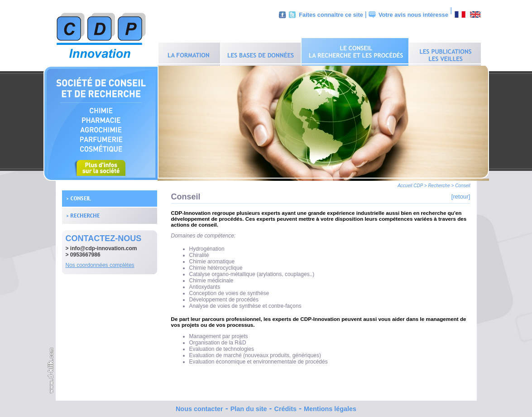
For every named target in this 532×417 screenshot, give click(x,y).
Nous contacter (199, 407)
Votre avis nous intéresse (413, 15)
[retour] (461, 194)
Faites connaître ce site (331, 15)
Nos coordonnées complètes (100, 263)
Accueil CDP (410, 183)
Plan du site (249, 407)
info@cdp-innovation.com (104, 246)
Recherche (439, 183)
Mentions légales (330, 407)
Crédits (285, 407)
